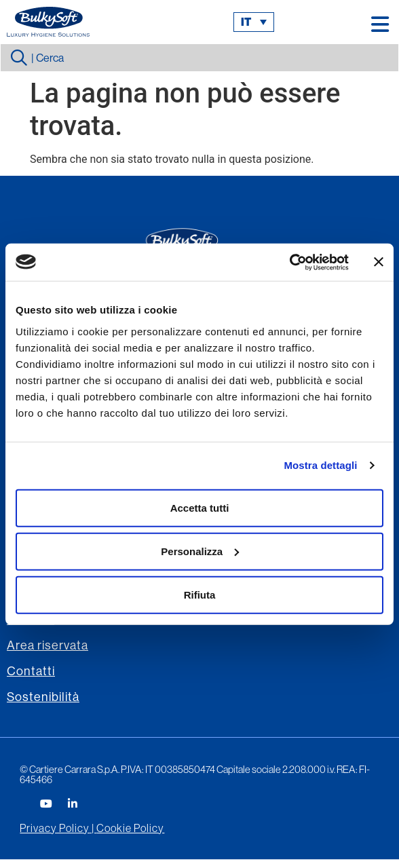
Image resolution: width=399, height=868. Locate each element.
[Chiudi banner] (379, 262)
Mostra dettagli (320, 465)
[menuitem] (254, 22)
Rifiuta (200, 594)
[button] (380, 24)
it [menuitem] (246, 22)
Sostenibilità (43, 697)
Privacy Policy (55, 828)
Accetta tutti (200, 507)
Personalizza (200, 551)
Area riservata (47, 645)
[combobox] (199, 58)
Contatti (31, 671)
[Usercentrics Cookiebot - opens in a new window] (289, 262)
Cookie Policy (130, 828)
